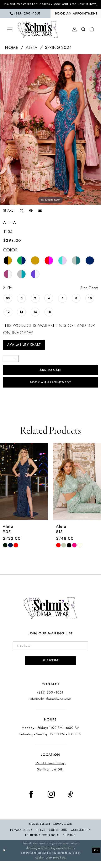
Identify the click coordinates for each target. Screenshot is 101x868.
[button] (9, 33)
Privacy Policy (21, 837)
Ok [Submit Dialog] (96, 857)
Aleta (32, 51)
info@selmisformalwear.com (51, 706)
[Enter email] (51, 652)
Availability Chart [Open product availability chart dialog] (25, 349)
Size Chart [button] (89, 292)
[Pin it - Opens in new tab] (31, 214)
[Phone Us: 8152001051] (25, 17)
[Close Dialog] (5, 857)
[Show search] (83, 33)
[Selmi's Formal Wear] (38, 33)
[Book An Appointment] (76, 17)
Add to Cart (51, 375)
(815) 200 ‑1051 (50, 700)
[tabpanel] (50, 133)
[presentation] (24, 488)
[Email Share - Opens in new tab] (40, 214)
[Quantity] (11, 363)
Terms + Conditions (52, 837)
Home (12, 51)
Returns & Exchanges (42, 842)
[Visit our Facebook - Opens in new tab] (31, 801)
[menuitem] (25, 17)
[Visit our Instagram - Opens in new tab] (51, 801)
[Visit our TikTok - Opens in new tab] (70, 801)
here (63, 865)
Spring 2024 (58, 51)
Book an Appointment (51, 388)
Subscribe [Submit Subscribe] (50, 667)
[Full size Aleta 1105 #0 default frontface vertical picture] (50, 133)
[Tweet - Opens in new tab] (22, 214)
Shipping (69, 842)
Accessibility (81, 837)
